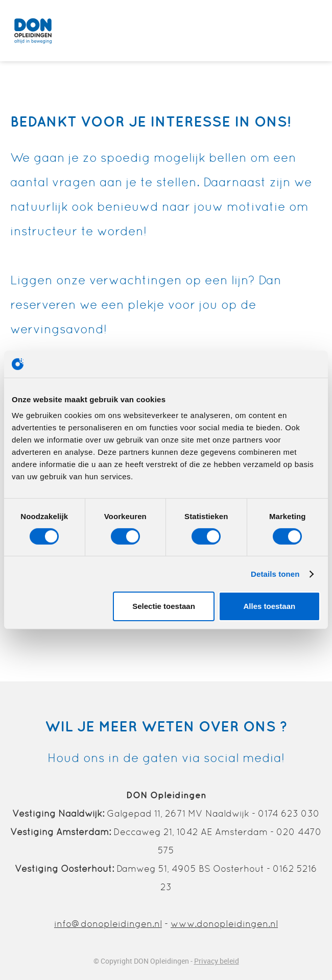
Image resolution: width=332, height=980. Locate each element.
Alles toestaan (269, 606)
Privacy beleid (217, 961)
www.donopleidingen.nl (224, 924)
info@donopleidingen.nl (108, 924)
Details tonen (275, 574)
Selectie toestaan (164, 606)
